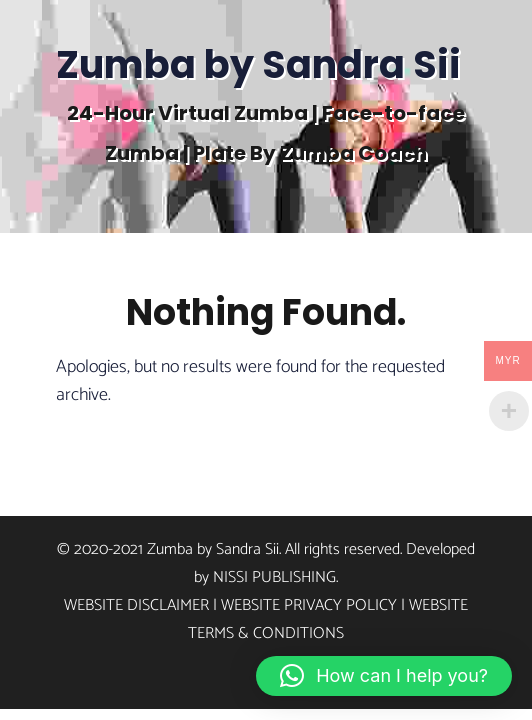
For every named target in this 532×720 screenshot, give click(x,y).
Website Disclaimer (136, 605)
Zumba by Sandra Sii (258, 64)
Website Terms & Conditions (328, 619)
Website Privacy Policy (309, 605)
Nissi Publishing (274, 577)
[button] (384, 676)
